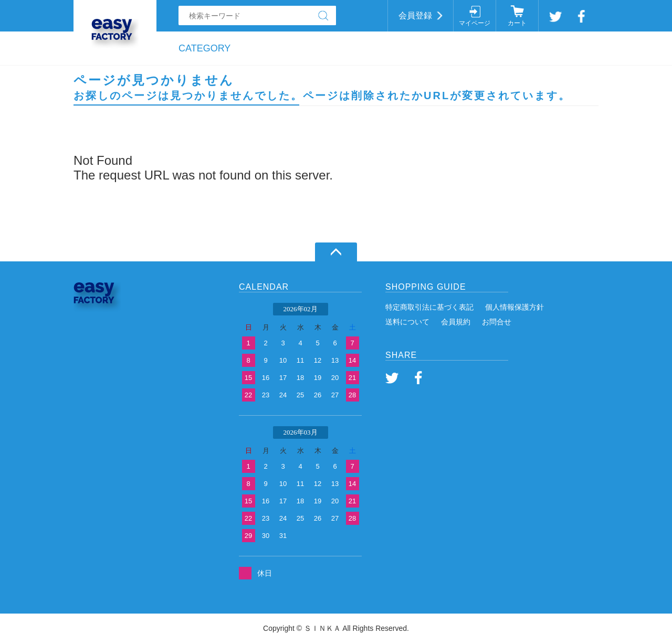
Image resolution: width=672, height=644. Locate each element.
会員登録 (415, 15)
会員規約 (456, 322)
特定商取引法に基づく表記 (429, 307)
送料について (407, 322)
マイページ (475, 23)
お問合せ (497, 322)
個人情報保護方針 (514, 307)
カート (517, 23)
